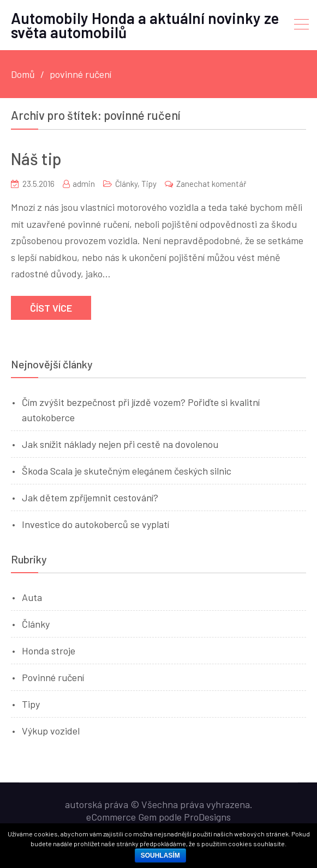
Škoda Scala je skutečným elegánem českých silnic (127, 471)
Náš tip (36, 159)
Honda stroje (49, 651)
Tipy (149, 184)
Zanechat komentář (211, 184)
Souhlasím (160, 855)
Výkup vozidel (51, 731)
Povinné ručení (53, 677)
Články (126, 184)
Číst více (51, 308)
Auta (32, 597)
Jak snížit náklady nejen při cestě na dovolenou (120, 444)
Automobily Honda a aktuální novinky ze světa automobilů (145, 25)
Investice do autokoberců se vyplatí (95, 524)
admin (84, 184)
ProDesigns (207, 817)
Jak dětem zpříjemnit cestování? (90, 497)
